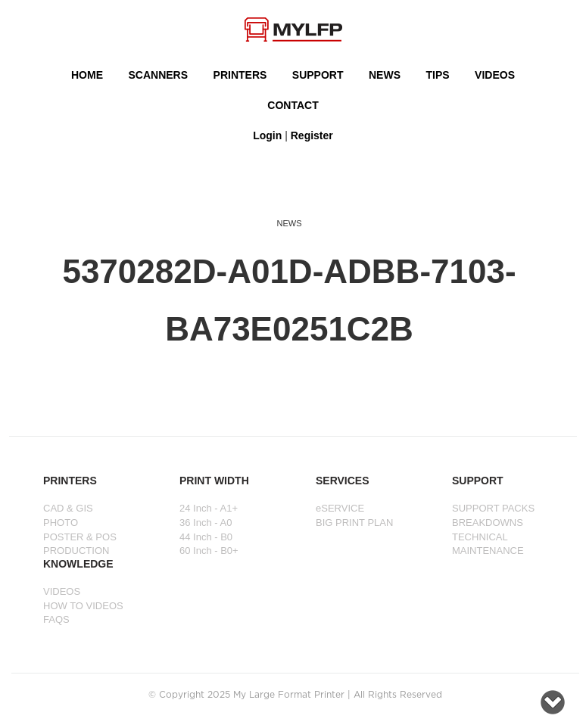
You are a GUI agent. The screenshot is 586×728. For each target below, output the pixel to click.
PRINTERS (240, 75)
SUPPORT (318, 75)
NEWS (385, 75)
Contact (293, 105)
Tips (437, 75)
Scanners (158, 75)
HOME (87, 75)
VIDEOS (495, 75)
